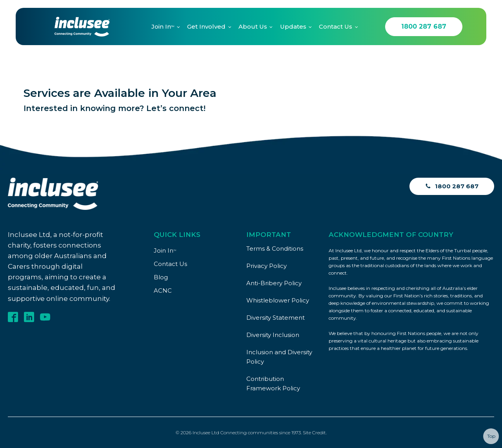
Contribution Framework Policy (273, 383)
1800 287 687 (424, 26)
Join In (163, 26)
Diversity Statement (276, 318)
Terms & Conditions (275, 249)
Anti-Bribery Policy (274, 283)
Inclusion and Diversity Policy (279, 357)
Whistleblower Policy (278, 300)
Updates (293, 26)
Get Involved (206, 26)
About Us (253, 26)
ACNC (163, 290)
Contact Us (336, 26)
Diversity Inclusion (273, 335)
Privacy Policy (266, 266)
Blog (161, 277)
